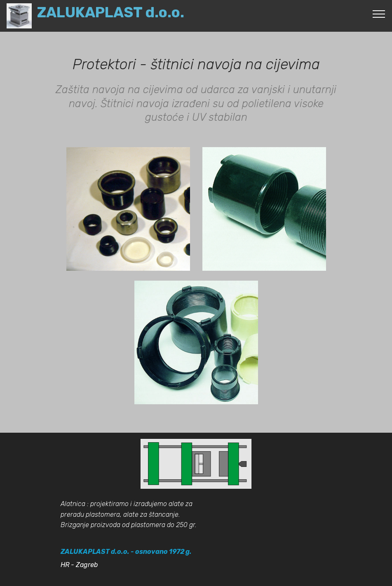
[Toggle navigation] (379, 14)
